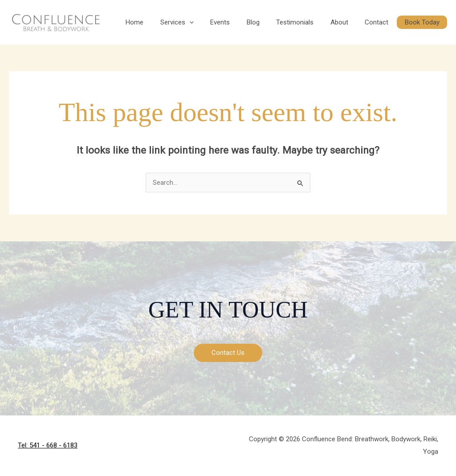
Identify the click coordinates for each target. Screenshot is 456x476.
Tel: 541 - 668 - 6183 (48, 445)
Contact (385, 22)
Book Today (425, 22)
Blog (271, 22)
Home (163, 22)
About (351, 22)
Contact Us (228, 353)
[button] (214, 22)
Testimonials (310, 22)
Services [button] (202, 22)
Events (242, 22)
